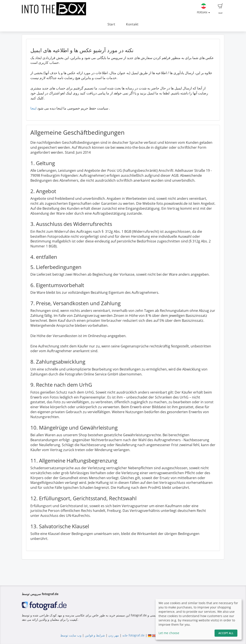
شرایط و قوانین (95, 635)
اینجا (33, 108)
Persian (203, 9)
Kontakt (132, 24)
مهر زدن (114, 635)
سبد (220, 9)
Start (111, 24)
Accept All (226, 633)
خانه (125, 635)
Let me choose (169, 633)
